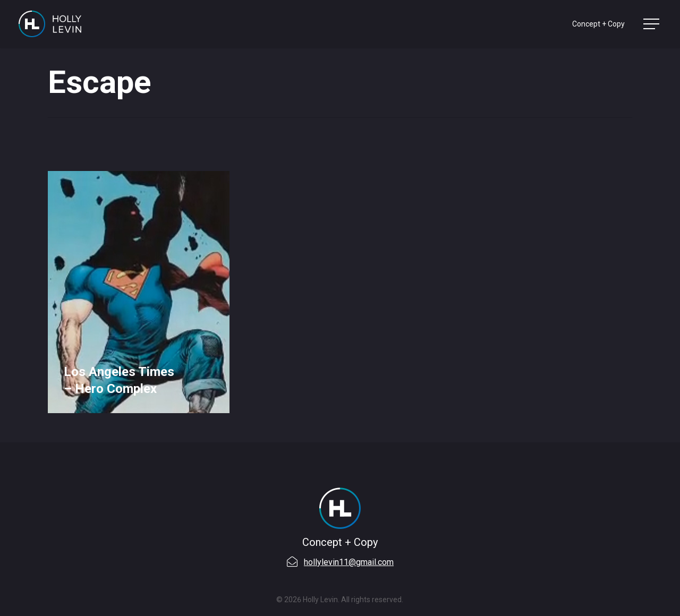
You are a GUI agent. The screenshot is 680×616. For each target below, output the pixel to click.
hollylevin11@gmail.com (349, 562)
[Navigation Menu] (652, 24)
